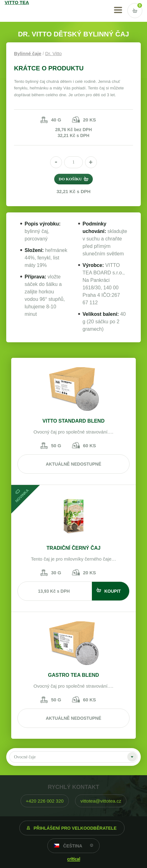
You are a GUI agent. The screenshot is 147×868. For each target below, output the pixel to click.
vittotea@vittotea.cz (101, 801)
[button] (91, 162)
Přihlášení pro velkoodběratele (75, 828)
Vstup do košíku (135, 11)
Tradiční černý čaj (73, 548)
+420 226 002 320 (45, 801)
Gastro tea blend (73, 675)
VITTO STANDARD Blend (73, 421)
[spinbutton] (73, 162)
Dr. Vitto (53, 53)
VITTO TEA (22, 11)
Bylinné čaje (28, 53)
